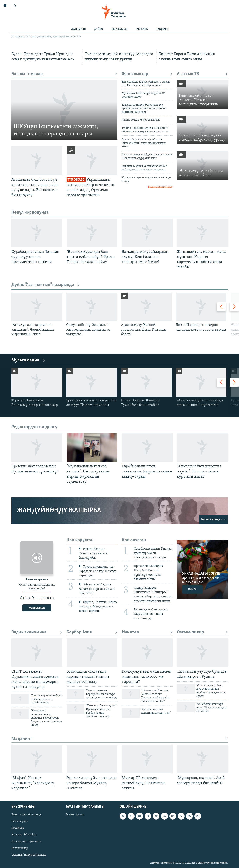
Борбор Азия (92, 632)
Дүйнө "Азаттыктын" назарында (46, 285)
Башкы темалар (64, 74)
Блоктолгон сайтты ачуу (26, 815)
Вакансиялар (20, 848)
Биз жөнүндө (20, 821)
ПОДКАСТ (162, 29)
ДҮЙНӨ (99, 29)
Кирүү (192, 589)
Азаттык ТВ (202, 74)
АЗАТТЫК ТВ (78, 29)
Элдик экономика (37, 632)
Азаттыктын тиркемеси (26, 841)
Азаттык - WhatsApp (24, 835)
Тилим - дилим (75, 815)
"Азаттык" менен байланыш (29, 855)
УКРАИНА (142, 29)
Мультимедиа (28, 360)
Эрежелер (18, 828)
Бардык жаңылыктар (160, 187)
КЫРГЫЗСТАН (120, 29)
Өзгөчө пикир (202, 632)
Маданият (120, 739)
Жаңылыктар (147, 74)
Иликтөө (147, 632)
